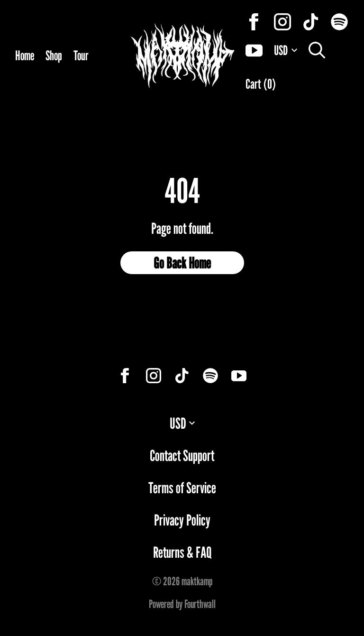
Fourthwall (200, 604)
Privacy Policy (182, 520)
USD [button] (182, 423)
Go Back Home (182, 263)
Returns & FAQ (182, 552)
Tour (81, 55)
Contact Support (182, 455)
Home (25, 55)
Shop (54, 55)
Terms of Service (182, 488)
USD (286, 50)
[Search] (317, 50)
